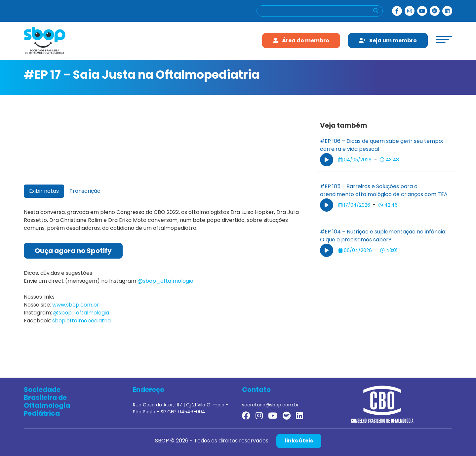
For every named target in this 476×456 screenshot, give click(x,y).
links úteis (299, 441)
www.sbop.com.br (76, 305)
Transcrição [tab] (85, 191)
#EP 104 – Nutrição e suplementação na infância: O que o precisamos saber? (383, 236)
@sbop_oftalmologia (165, 281)
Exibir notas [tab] (44, 191)
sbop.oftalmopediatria (81, 321)
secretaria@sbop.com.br (270, 405)
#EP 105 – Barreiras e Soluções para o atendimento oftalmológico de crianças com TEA (384, 190)
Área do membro (301, 41)
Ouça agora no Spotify (73, 251)
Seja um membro (388, 41)
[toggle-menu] (444, 40)
